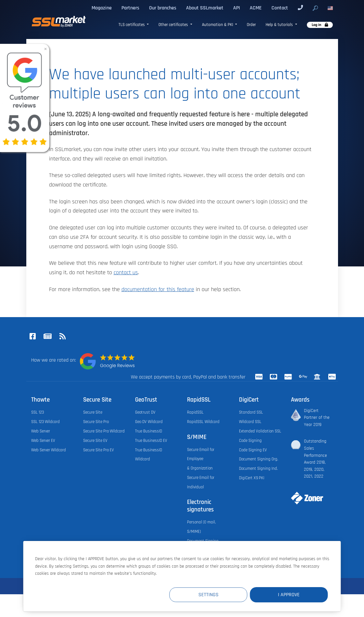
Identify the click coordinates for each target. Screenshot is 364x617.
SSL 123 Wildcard (45, 422)
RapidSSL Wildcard (203, 422)
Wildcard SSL (250, 422)
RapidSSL (195, 412)
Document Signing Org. (258, 459)
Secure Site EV (95, 441)
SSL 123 (38, 412)
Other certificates (174, 25)
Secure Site (93, 412)
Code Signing (250, 441)
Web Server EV (43, 441)
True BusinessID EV (151, 441)
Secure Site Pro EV (99, 450)
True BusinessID (149, 431)
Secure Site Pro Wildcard (104, 431)
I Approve (289, 595)
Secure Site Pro (96, 422)
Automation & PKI (218, 25)
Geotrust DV (145, 412)
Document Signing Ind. (258, 469)
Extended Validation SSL (260, 431)
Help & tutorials (280, 25)
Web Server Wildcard (49, 450)
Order (251, 25)
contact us (126, 273)
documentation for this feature (158, 289)
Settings (208, 595)
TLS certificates (132, 25)
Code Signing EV (253, 450)
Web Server (41, 431)
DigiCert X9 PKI (252, 478)
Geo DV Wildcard (149, 422)
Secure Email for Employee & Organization (201, 459)
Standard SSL (251, 412)
